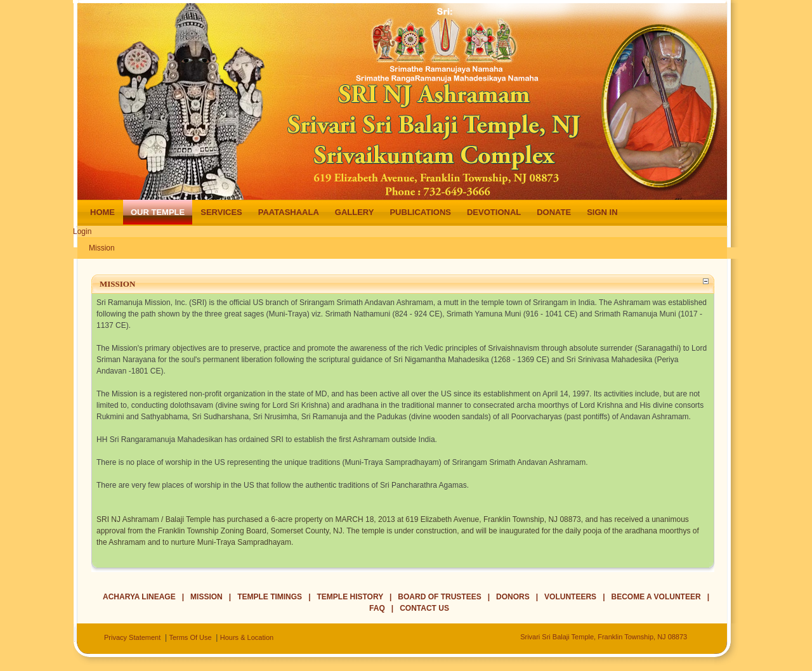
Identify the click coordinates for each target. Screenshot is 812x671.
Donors (513, 597)
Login (82, 231)
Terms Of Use (190, 637)
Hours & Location (247, 637)
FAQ (377, 608)
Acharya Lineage (139, 597)
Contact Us (424, 608)
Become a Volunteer (656, 597)
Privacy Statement (132, 637)
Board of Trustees (439, 597)
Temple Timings (270, 597)
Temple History (350, 597)
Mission (102, 248)
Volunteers (570, 597)
